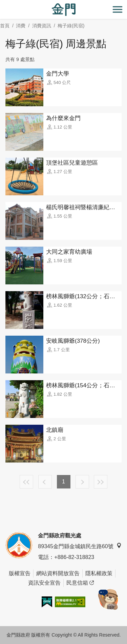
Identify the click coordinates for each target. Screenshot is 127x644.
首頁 (5, 26)
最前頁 (26, 482)
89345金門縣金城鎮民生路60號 (80, 546)
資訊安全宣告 (44, 583)
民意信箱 (80, 583)
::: (2, 4)
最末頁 (101, 482)
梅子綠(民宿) (71, 26)
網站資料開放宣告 (58, 573)
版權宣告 (20, 573)
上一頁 (45, 482)
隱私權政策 (99, 573)
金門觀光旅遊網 (64, 10)
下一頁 (82, 482)
